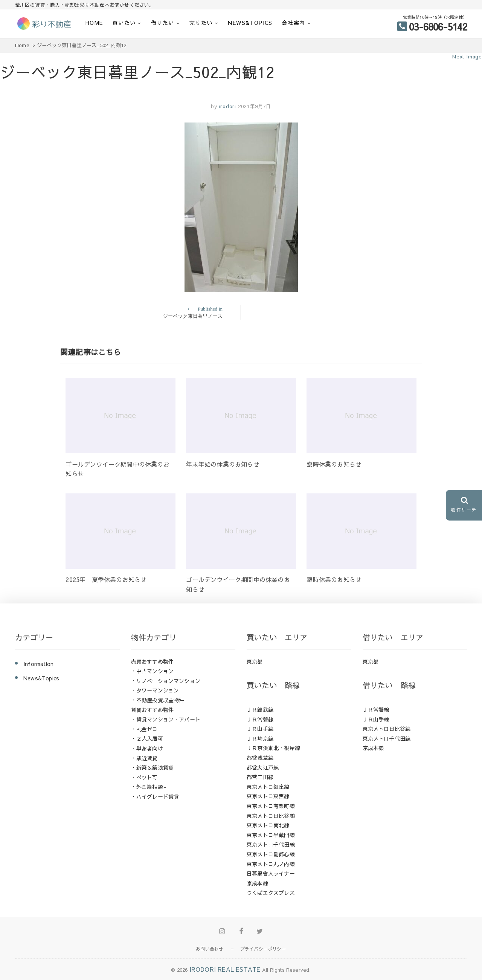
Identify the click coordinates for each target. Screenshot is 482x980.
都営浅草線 (260, 758)
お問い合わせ (210, 949)
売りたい (201, 23)
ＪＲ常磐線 (260, 719)
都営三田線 (260, 777)
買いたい (124, 23)
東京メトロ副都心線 (271, 854)
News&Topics (250, 23)
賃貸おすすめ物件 (153, 710)
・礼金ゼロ (144, 729)
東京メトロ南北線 (268, 825)
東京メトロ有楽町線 (271, 806)
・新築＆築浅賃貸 (153, 767)
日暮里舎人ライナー (271, 873)
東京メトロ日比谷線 (271, 816)
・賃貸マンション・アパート (166, 719)
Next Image (467, 57)
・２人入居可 (147, 738)
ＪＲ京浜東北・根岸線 (273, 748)
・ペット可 (144, 777)
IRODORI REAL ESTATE (225, 969)
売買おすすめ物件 (153, 661)
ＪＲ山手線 (260, 729)
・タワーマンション (155, 690)
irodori (227, 106)
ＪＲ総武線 (260, 709)
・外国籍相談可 (150, 787)
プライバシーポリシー (263, 949)
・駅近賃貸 (144, 758)
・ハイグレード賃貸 (155, 796)
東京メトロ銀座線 (268, 787)
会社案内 (294, 23)
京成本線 (257, 883)
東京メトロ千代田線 (271, 844)
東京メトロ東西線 (268, 796)
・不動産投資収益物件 (158, 700)
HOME (94, 23)
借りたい (163, 23)
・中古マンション (153, 671)
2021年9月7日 (255, 106)
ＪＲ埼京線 (260, 738)
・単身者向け (147, 748)
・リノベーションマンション (166, 681)
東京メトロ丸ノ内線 (271, 864)
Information (38, 664)
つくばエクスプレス (271, 893)
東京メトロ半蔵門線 (271, 835)
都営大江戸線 (263, 767)
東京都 (255, 661)
